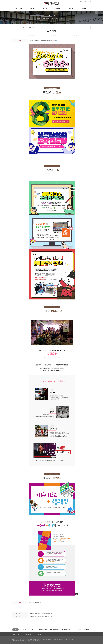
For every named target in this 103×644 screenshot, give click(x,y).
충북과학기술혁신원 (64, 630)
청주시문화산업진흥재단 (52, 630)
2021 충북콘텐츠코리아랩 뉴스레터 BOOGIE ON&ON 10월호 (41, 617)
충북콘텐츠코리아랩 (44, 2)
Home (12, 26)
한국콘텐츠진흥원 (76, 630)
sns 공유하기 (86, 27)
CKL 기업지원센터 (87, 630)
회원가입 (89, 1)
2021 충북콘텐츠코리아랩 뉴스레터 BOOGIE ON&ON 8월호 (41, 613)
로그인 (85, 1)
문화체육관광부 (25, 630)
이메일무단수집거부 (28, 634)
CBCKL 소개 (19, 9)
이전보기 (14, 629)
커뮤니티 (84, 9)
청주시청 (41, 630)
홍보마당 (71, 9)
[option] (25, 630)
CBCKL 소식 (32, 9)
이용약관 (39, 634)
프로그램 (45, 9)
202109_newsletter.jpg (35, 603)
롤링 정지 (17, 629)
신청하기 (58, 9)
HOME (81, 1)
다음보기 (15, 629)
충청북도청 (34, 630)
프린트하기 (89, 27)
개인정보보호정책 (16, 634)
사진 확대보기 (76, 594)
